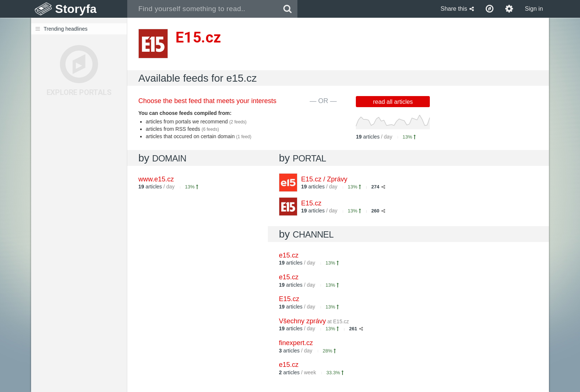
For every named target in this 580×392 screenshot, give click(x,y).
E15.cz (311, 203)
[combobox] (203, 9)
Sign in (534, 9)
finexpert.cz (296, 343)
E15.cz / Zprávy (324, 179)
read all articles (393, 102)
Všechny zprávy (314, 321)
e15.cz (289, 255)
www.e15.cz (156, 179)
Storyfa (76, 9)
